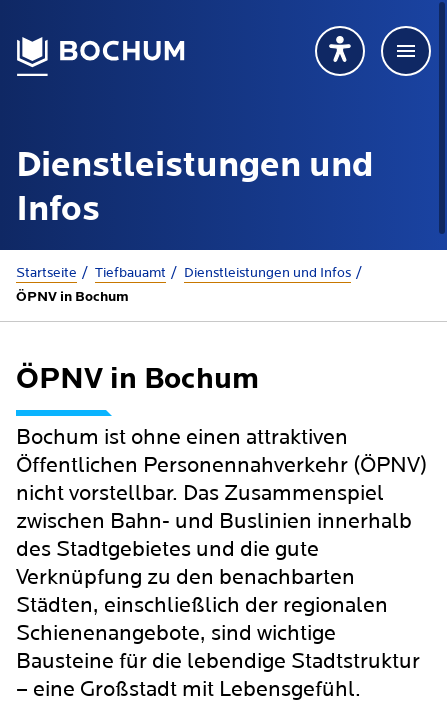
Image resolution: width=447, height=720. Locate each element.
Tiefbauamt (130, 273)
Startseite (46, 273)
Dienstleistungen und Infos (267, 273)
